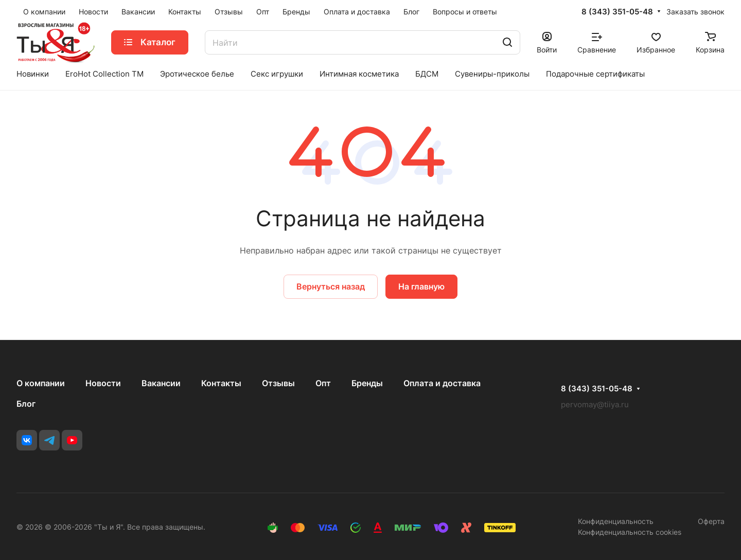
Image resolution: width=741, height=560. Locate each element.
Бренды (367, 383)
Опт (323, 383)
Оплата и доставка (442, 383)
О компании (41, 383)
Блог (26, 404)
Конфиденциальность (616, 521)
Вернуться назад (331, 286)
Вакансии (161, 383)
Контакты (221, 383)
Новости (103, 383)
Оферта (711, 521)
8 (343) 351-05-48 (617, 12)
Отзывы (278, 383)
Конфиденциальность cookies (630, 532)
